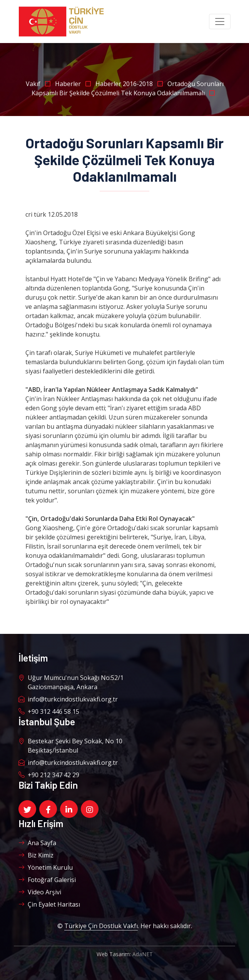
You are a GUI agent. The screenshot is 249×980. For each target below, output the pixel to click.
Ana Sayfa (37, 843)
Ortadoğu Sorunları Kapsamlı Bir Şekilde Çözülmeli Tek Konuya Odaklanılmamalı (128, 88)
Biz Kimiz (36, 855)
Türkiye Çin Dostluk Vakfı (101, 926)
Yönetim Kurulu (46, 867)
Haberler (75, 84)
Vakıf (40, 84)
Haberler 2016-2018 (131, 84)
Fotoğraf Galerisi (47, 880)
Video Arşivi (40, 892)
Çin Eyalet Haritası (49, 904)
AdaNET (143, 954)
